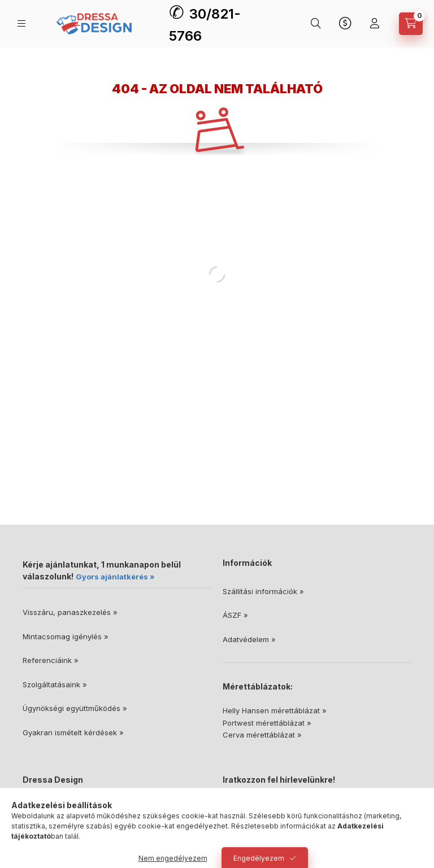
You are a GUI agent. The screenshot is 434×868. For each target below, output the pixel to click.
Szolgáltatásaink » (55, 684)
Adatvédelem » (249, 639)
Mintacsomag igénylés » (66, 636)
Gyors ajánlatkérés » (115, 577)
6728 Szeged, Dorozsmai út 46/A (94, 808)
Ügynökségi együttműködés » (75, 708)
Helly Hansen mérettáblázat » (275, 710)
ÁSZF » (235, 615)
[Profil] (375, 24)
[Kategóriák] (21, 23)
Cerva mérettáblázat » (262, 735)
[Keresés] (316, 24)
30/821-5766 (58, 825)
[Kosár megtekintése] (411, 24)
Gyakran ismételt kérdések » (73, 732)
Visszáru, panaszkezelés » (70, 612)
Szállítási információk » (263, 591)
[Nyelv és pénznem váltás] (345, 24)
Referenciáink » (51, 660)
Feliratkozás (255, 831)
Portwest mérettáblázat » (267, 723)
